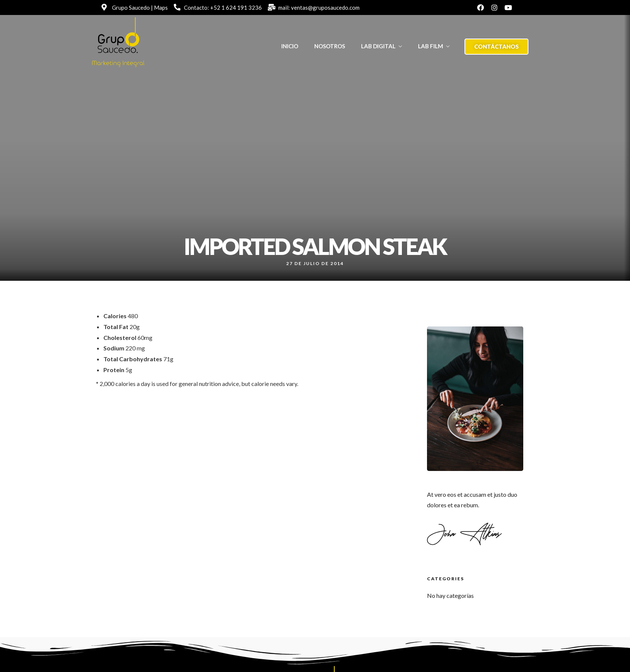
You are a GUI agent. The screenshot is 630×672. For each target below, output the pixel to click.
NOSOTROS (330, 46)
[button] (496, 47)
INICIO (290, 46)
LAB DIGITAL (378, 46)
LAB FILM (431, 46)
